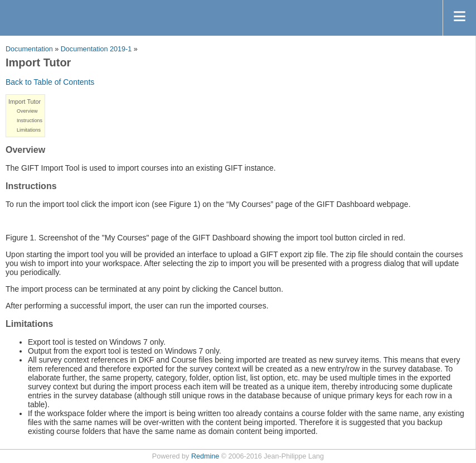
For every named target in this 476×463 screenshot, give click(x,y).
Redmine (205, 456)
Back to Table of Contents (50, 82)
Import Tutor (25, 102)
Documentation (29, 49)
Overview (27, 111)
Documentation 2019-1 (96, 49)
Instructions (30, 120)
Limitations (29, 130)
